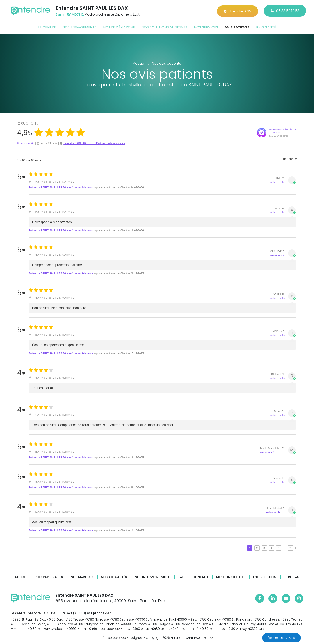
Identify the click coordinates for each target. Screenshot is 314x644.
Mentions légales (231, 577)
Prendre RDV (238, 11)
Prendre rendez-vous (281, 638)
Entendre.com (265, 577)
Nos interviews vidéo (153, 577)
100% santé (266, 27)
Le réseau (292, 577)
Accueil (21, 577)
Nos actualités (114, 577)
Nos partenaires (49, 577)
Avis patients (237, 27)
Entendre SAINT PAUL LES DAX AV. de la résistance (94, 143)
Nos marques (82, 577)
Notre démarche (119, 27)
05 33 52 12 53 (285, 11)
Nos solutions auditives (164, 27)
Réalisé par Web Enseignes (122, 637)
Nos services (206, 27)
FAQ (182, 577)
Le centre (47, 27)
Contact (200, 577)
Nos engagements (80, 27)
